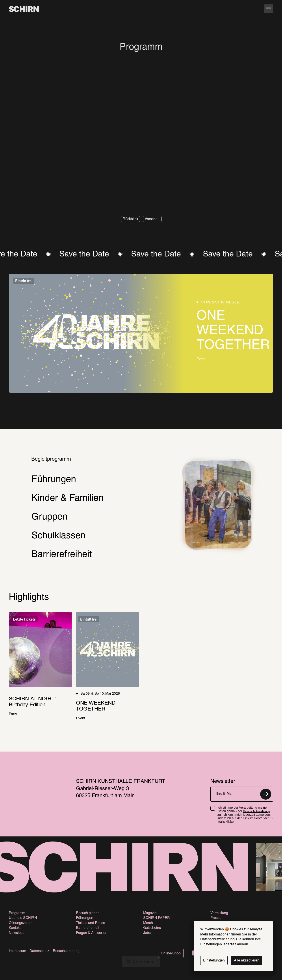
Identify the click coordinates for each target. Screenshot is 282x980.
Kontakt (15, 928)
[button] (130, 219)
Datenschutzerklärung (256, 812)
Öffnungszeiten (21, 923)
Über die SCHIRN (23, 918)
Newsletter (17, 933)
